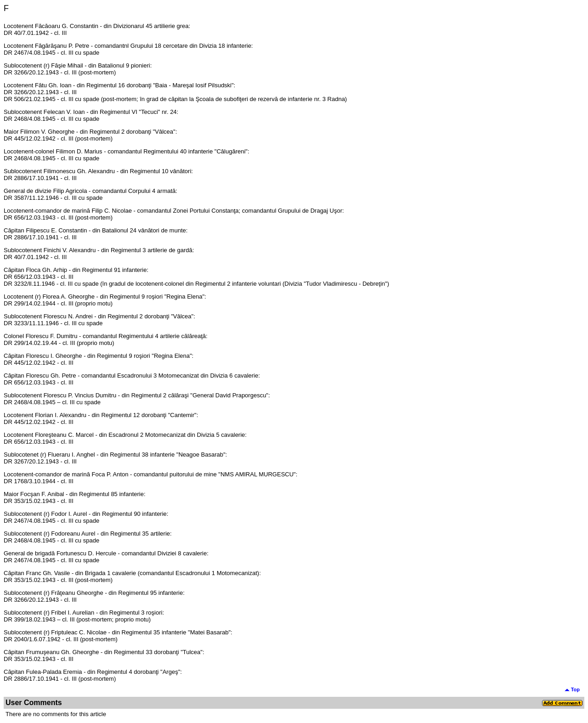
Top (572, 689)
